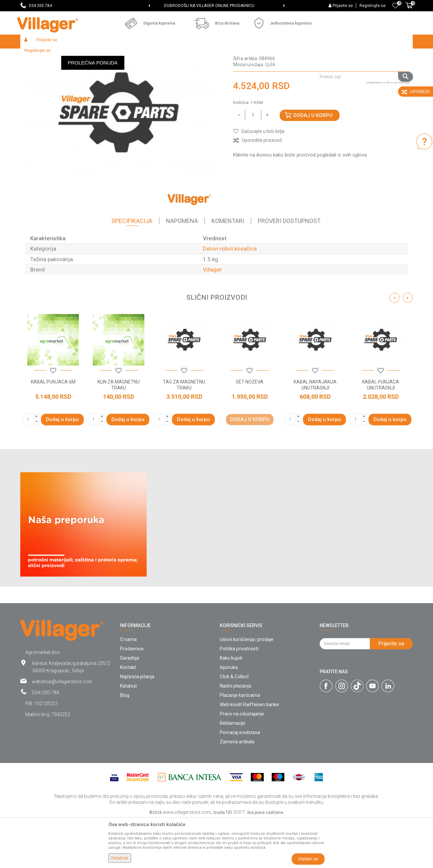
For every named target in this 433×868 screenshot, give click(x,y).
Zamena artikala (237, 790)
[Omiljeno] (395, 6)
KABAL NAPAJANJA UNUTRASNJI (315, 433)
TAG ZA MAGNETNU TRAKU (184, 433)
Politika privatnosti (239, 697)
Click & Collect (234, 725)
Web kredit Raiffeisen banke (249, 753)
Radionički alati (107, 56)
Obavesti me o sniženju (388, 131)
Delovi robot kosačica (211, 56)
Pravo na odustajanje (242, 762)
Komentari (228, 269)
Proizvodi (60, 56)
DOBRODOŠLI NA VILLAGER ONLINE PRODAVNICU (216, 6)
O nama (128, 688)
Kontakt (128, 716)
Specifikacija (132, 269)
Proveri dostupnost (289, 269)
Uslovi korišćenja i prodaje (247, 688)
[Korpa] (409, 9)
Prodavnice (132, 697)
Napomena (182, 269)
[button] (364, 55)
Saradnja (130, 706)
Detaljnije (120, 858)
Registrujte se (372, 6)
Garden (81, 56)
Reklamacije (233, 772)
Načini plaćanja (235, 734)
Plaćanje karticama (240, 744)
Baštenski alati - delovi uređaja (156, 56)
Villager (212, 318)
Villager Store (33, 56)
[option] (216, 6)
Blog (125, 744)
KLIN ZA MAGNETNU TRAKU (119, 433)
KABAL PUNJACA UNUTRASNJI (381, 433)
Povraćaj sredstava (240, 781)
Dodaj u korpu (313, 164)
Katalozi (129, 734)
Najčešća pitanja (137, 725)
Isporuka (229, 716)
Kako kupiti (231, 706)
